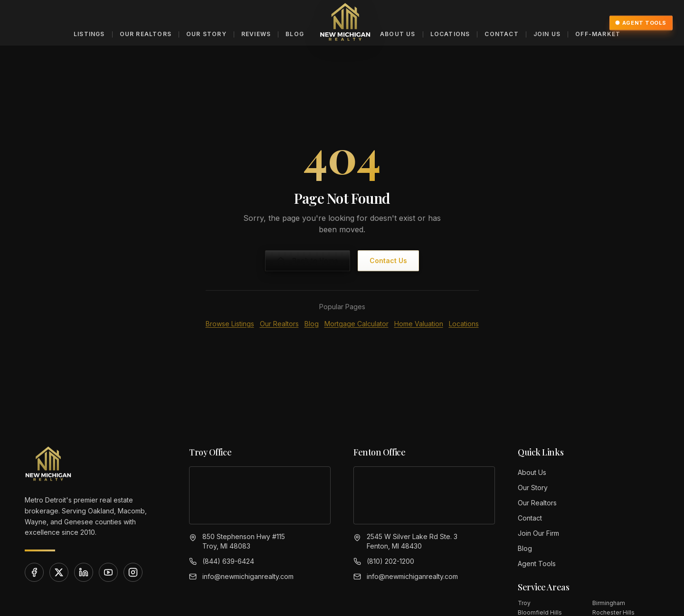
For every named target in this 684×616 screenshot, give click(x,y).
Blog (295, 34)
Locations (450, 34)
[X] (59, 572)
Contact (501, 34)
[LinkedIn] (84, 572)
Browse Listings (230, 324)
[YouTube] (108, 572)
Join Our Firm (538, 533)
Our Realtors (146, 34)
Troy (524, 603)
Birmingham (609, 603)
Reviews (256, 34)
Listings (89, 34)
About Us (398, 34)
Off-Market (598, 34)
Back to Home (308, 261)
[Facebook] (34, 572)
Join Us (547, 34)
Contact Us (388, 261)
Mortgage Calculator (356, 324)
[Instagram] (133, 572)
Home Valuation (419, 324)
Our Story (206, 34)
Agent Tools (641, 23)
